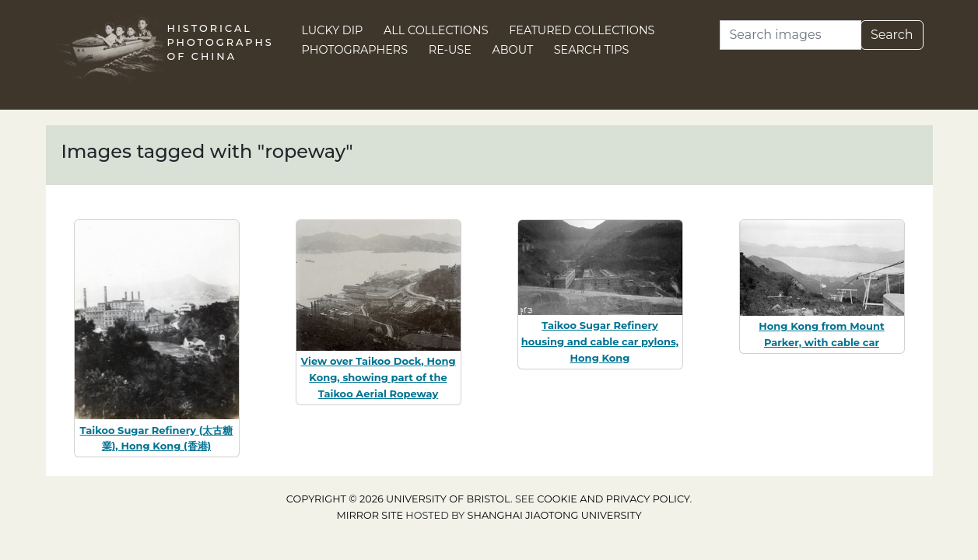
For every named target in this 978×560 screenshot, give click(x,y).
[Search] (790, 35)
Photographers (355, 50)
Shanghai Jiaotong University (555, 515)
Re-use (450, 50)
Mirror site (370, 515)
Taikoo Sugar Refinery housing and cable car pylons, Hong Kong (600, 341)
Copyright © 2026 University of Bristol (398, 499)
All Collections (436, 30)
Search (892, 35)
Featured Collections (582, 30)
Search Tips (592, 50)
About (512, 50)
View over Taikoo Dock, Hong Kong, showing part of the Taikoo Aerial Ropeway (378, 377)
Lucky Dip (333, 30)
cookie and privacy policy (613, 499)
